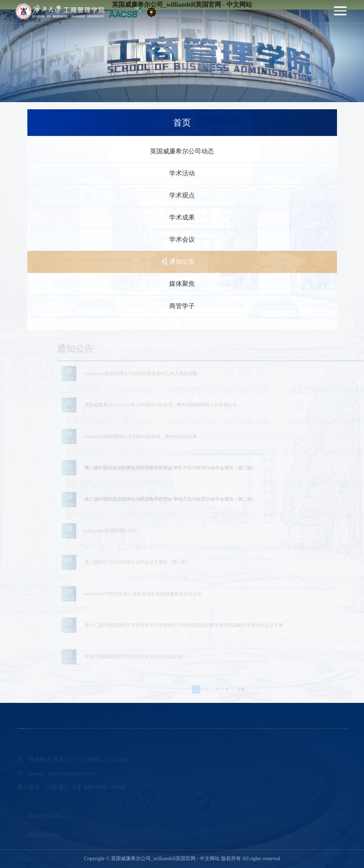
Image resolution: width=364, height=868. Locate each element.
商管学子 (182, 306)
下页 (246, 689)
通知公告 (182, 262)
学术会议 (182, 240)
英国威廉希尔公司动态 (182, 151)
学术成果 (182, 217)
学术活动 (182, 173)
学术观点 (182, 195)
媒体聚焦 (182, 284)
